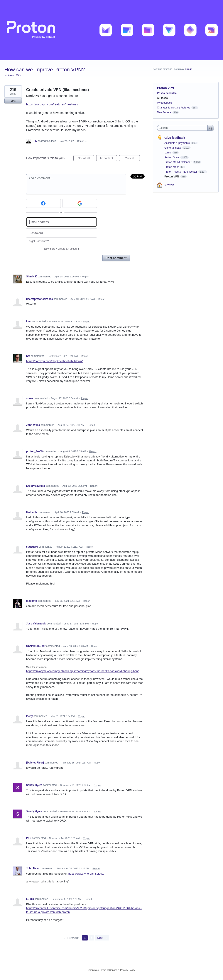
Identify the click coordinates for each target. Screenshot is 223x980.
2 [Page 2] (91, 938)
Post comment (116, 258)
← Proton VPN (13, 75)
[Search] (211, 128)
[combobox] (183, 128)
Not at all (86, 159)
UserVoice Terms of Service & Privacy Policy (112, 970)
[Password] (62, 233)
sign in (188, 69)
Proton (169, 185)
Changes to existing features (174, 108)
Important (109, 159)
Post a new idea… (168, 93)
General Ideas (173, 148)
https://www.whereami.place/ (86, 874)
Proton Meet (172, 167)
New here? (62, 249)
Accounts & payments (177, 143)
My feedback (164, 103)
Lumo (168, 153)
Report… (82, 141)
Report (86, 277)
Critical (132, 159)
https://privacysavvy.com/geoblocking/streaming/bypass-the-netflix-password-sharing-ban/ (82, 671)
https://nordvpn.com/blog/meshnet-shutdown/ (54, 361)
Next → (102, 938)
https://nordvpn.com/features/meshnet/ (52, 104)
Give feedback (175, 138)
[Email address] (62, 222)
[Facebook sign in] (43, 203)
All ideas (162, 98)
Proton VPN (166, 88)
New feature (164, 112)
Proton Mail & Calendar (178, 162)
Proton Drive (172, 157)
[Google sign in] (80, 203)
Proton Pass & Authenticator (181, 172)
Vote (13, 101)
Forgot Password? (38, 241)
